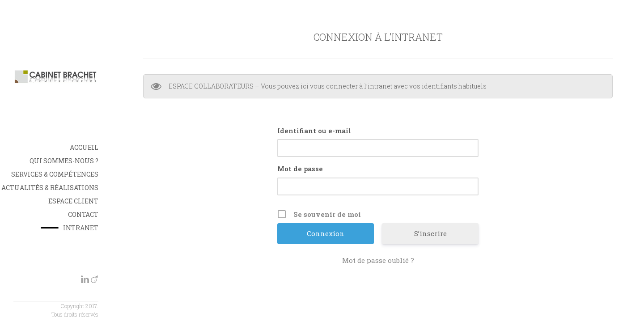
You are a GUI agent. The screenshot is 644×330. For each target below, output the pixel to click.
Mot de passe (300, 169)
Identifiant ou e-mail (314, 131)
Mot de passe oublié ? (378, 260)
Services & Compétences (55, 174)
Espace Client (73, 201)
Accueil (84, 147)
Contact (83, 214)
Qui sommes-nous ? (64, 161)
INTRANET (81, 228)
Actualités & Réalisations (50, 188)
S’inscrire (430, 233)
